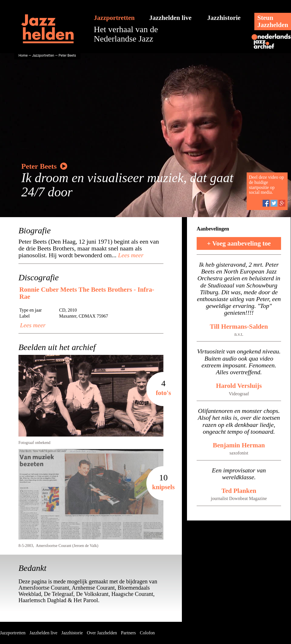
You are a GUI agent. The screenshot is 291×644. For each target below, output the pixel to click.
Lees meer (130, 255)
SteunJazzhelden (273, 21)
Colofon (147, 633)
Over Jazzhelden (102, 633)
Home (23, 55)
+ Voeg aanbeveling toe (239, 243)
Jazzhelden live (170, 18)
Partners (128, 633)
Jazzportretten (114, 18)
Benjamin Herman (239, 445)
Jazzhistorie (224, 18)
